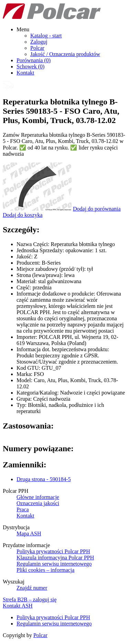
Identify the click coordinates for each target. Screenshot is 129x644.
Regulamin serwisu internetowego (54, 564)
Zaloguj (39, 42)
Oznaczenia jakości (38, 503)
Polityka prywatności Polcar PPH (53, 551)
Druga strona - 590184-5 (44, 479)
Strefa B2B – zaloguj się (30, 599)
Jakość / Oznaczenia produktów (65, 54)
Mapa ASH (29, 534)
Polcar (37, 48)
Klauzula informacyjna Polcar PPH (55, 558)
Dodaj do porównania (97, 209)
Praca (23, 509)
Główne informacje (38, 497)
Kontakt (25, 73)
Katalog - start (46, 36)
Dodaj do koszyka (23, 215)
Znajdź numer (32, 588)
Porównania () (34, 60)
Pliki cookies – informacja (45, 570)
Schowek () (30, 66)
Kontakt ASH (18, 606)
